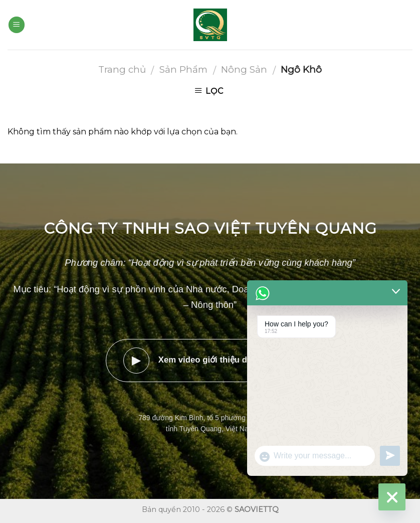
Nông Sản (244, 69)
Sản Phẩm (183, 69)
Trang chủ (122, 69)
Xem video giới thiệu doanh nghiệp (210, 361)
